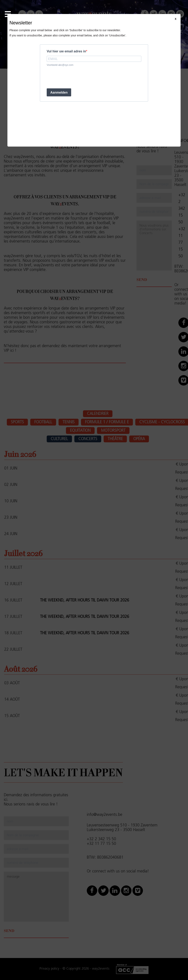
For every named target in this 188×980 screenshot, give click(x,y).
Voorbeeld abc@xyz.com (60, 65)
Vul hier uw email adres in (66, 51)
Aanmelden (59, 92)
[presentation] (77, 77)
